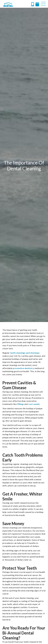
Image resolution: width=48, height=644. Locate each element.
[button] (43, 4)
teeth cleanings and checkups (25, 353)
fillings (21, 404)
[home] (8, 4)
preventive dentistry (23, 368)
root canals (34, 404)
